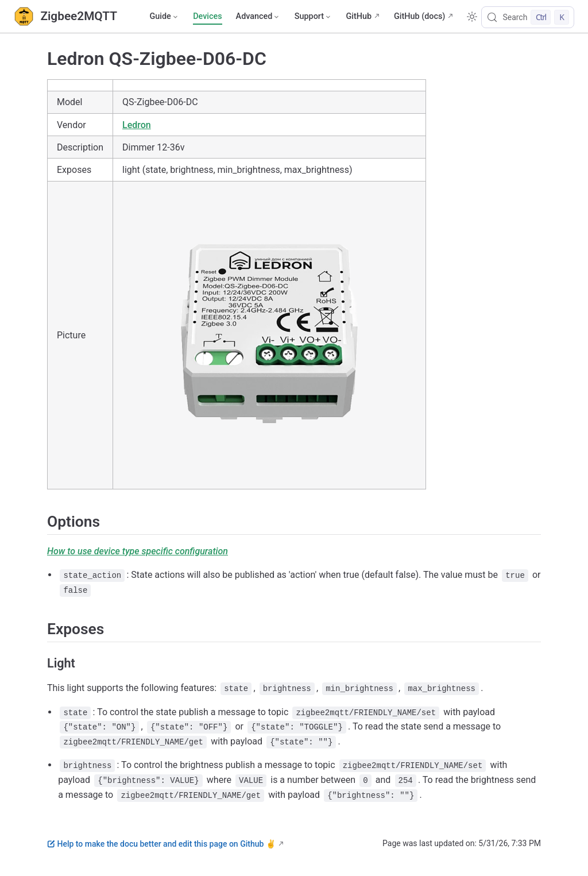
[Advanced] (258, 17)
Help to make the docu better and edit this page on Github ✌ (161, 844)
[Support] (314, 17)
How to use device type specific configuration (138, 551)
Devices (207, 16)
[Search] (528, 17)
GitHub (359, 16)
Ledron (137, 125)
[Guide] (164, 17)
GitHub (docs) (419, 16)
